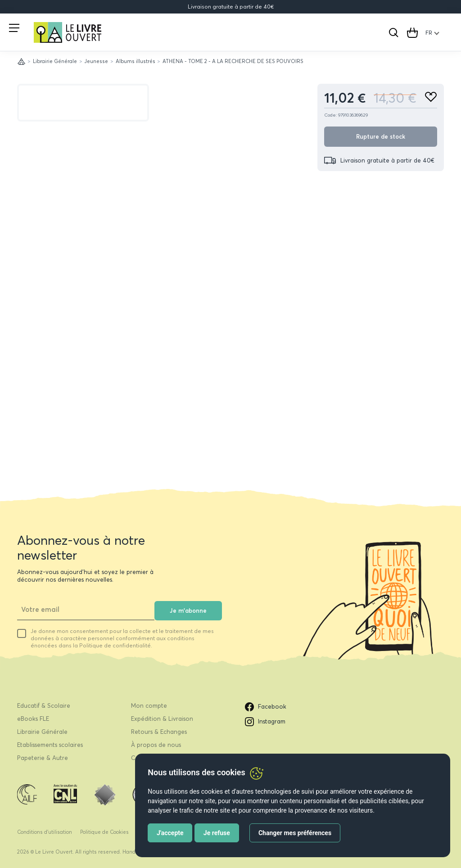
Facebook (266, 707)
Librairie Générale (55, 61)
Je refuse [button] (217, 833)
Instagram (265, 722)
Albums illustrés (136, 61)
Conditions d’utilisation (45, 832)
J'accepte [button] (170, 833)
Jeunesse (96, 61)
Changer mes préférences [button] (295, 833)
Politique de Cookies (104, 832)
